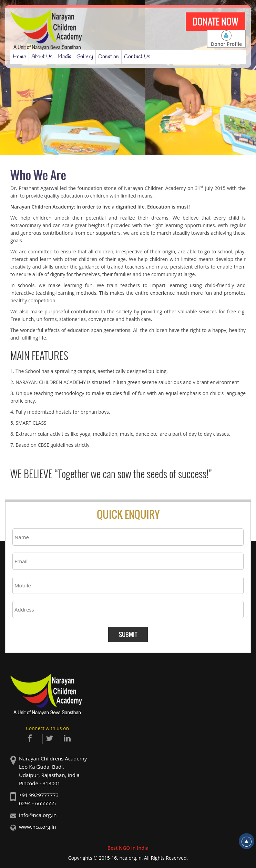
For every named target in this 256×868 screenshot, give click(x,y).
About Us (42, 57)
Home (19, 57)
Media (64, 57)
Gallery (85, 57)
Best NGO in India (128, 848)
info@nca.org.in (38, 815)
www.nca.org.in (38, 827)
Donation (109, 57)
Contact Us (137, 57)
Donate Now (216, 22)
